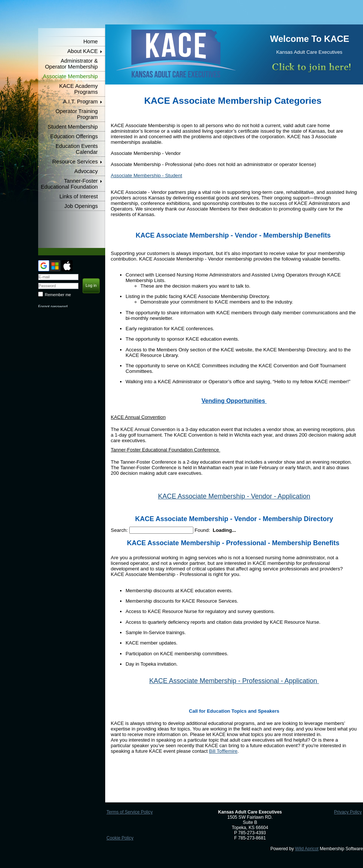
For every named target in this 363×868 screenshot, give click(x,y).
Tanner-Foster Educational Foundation (69, 184)
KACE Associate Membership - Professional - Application (234, 681)
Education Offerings (74, 136)
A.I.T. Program (80, 102)
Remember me (58, 295)
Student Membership (73, 127)
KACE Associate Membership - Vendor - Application (234, 496)
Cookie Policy (120, 838)
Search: (119, 530)
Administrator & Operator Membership (71, 64)
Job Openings (81, 206)
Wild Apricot (307, 849)
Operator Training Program (77, 114)
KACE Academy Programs (79, 89)
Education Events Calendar (77, 149)
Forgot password (53, 307)
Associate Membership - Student (146, 175)
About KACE (83, 51)
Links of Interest (79, 196)
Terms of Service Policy (129, 812)
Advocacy (86, 171)
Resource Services (75, 162)
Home (91, 42)
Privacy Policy (348, 812)
